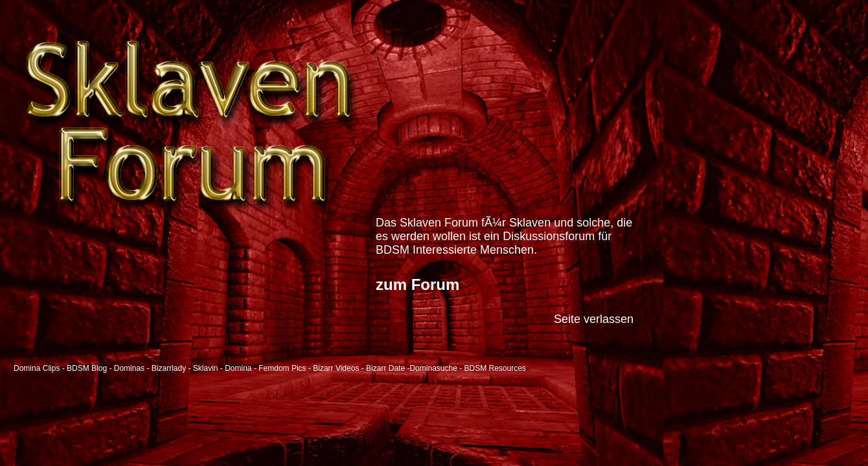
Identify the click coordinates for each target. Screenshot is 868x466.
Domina (238, 368)
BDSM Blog (87, 368)
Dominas (129, 368)
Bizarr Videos (336, 368)
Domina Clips (37, 368)
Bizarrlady (169, 368)
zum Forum (417, 284)
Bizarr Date (385, 368)
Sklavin (206, 368)
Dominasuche (433, 368)
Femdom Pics (282, 368)
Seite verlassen (594, 319)
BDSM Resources (495, 368)
